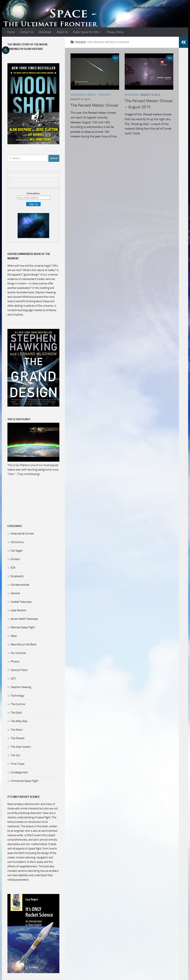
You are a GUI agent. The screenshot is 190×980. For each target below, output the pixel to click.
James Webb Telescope (24, 619)
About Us (62, 32)
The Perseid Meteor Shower (95, 105)
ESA (13, 568)
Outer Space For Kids (86, 32)
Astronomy (132, 95)
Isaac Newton (19, 610)
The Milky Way (19, 721)
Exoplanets (17, 576)
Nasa (14, 636)
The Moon (17, 730)
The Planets (18, 738)
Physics (15, 661)
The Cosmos (18, 704)
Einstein (15, 559)
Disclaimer (45, 32)
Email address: (33, 193)
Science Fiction (19, 670)
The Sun (15, 755)
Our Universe (18, 653)
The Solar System (21, 747)
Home (11, 32)
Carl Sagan (17, 551)
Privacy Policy (115, 32)
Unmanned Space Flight (24, 781)
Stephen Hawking (21, 687)
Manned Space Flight (23, 627)
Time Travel (18, 764)
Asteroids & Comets (83, 95)
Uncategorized (19, 772)
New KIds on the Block (24, 644)
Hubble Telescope (21, 602)
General (15, 593)
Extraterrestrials (20, 585)
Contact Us (27, 32)
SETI (13, 679)
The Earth (104, 95)
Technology (17, 696)
